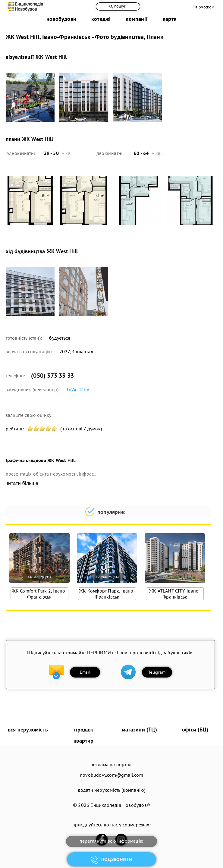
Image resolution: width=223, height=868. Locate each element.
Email (85, 672)
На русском (204, 7)
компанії (137, 19)
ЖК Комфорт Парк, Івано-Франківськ (107, 594)
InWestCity (78, 389)
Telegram (157, 672)
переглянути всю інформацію (111, 841)
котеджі (101, 19)
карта (170, 19)
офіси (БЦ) (195, 730)
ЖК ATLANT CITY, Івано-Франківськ (175, 594)
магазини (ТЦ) (139, 730)
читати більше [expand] (22, 483)
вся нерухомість (28, 730)
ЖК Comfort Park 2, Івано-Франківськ (39, 594)
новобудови (61, 19)
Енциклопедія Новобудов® (120, 805)
